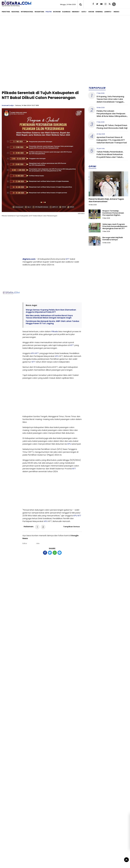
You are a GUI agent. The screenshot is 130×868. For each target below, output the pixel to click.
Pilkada (55, 332)
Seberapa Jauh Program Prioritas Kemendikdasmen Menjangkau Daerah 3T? (115, 226)
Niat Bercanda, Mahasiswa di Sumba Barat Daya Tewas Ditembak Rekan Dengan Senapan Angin (49, 317)
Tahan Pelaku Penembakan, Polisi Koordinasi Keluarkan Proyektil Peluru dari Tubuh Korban (110, 156)
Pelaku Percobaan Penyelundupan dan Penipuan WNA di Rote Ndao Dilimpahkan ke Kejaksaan (112, 115)
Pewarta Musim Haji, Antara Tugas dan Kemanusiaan (106, 200)
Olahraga (66, 12)
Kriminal (99, 12)
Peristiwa (6, 12)
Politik (49, 12)
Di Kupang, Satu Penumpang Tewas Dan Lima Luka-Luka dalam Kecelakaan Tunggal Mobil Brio (110, 100)
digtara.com (29, 259)
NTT (68, 259)
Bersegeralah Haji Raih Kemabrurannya (113, 239)
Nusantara (39, 12)
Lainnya (108, 12)
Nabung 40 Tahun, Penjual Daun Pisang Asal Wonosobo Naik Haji (112, 127)
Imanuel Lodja (8, 105)
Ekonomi (57, 12)
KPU (33, 353)
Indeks (116, 12)
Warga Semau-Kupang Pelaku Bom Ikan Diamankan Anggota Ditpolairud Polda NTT (51, 311)
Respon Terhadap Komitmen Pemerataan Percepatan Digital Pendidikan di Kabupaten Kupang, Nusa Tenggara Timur (114, 216)
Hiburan (75, 12)
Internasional (27, 12)
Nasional (15, 12)
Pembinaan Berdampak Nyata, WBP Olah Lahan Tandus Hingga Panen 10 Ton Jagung (52, 322)
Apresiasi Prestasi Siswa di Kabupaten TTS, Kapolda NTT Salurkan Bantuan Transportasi (112, 140)
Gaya (84, 12)
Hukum (91, 12)
